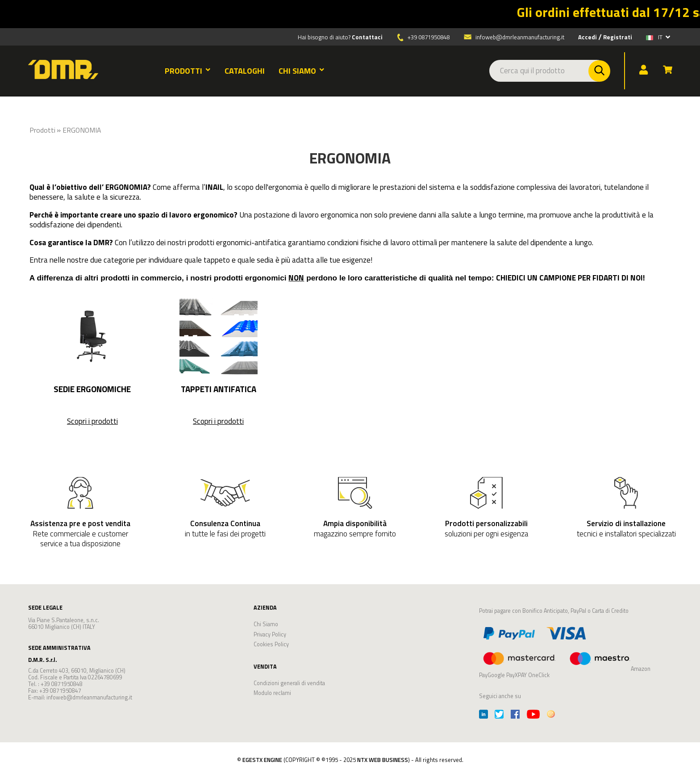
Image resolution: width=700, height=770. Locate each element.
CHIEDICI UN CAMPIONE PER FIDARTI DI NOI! (571, 278)
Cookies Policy (271, 644)
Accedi (587, 37)
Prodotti (42, 130)
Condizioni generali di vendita (289, 683)
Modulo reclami (272, 693)
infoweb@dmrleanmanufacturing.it (514, 37)
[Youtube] (533, 715)
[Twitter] (499, 715)
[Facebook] (515, 715)
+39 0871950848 (429, 37)
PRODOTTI (188, 71)
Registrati (618, 37)
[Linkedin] (483, 715)
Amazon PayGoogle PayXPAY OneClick (565, 651)
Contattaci (367, 37)
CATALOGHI (245, 71)
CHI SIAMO (302, 71)
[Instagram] (551, 715)
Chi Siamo (266, 624)
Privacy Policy (270, 634)
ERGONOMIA (82, 130)
